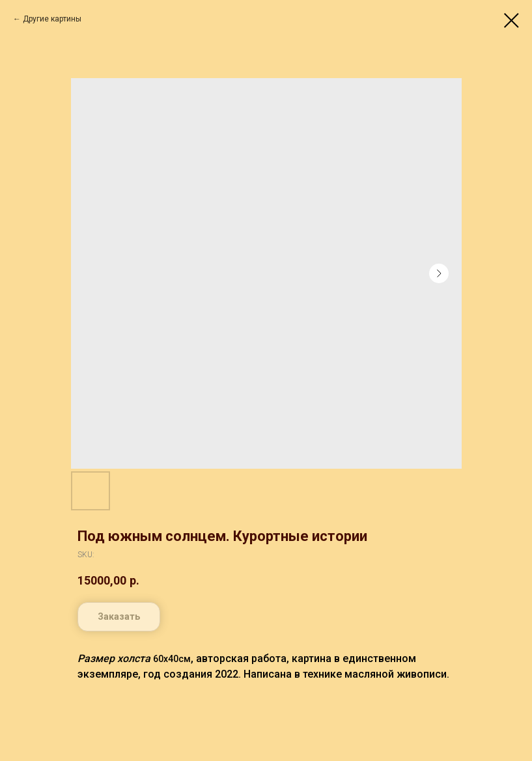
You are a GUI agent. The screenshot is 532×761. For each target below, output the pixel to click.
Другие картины (52, 19)
